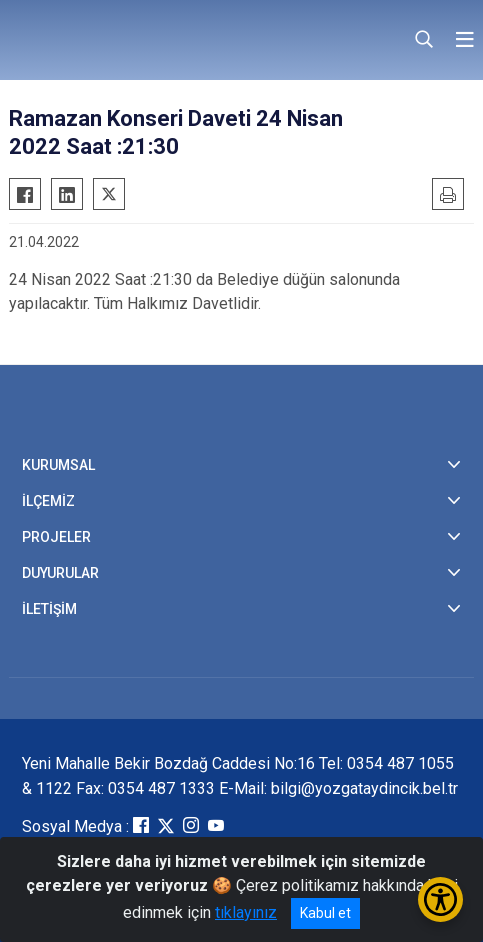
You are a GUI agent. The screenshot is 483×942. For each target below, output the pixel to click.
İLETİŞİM (49, 609)
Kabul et (325, 913)
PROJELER (56, 537)
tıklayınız (246, 912)
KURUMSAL (58, 465)
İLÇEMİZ (48, 501)
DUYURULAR (60, 573)
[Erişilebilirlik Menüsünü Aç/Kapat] (440, 899)
